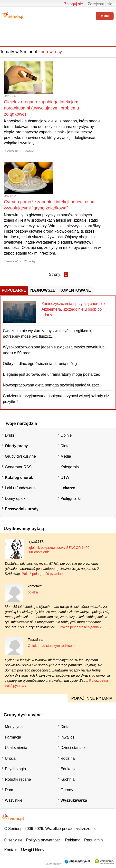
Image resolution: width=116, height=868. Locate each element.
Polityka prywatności (44, 840)
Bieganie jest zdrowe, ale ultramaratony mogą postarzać (51, 374)
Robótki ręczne (18, 779)
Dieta (65, 446)
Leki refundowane (20, 488)
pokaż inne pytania (92, 698)
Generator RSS (18, 467)
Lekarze (68, 488)
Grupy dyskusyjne (20, 456)
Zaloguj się (73, 4)
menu (105, 16)
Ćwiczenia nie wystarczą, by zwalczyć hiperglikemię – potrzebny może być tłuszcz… (49, 334)
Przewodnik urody (22, 509)
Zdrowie (29, 151)
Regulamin (93, 840)
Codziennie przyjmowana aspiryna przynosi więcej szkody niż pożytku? (56, 399)
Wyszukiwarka (74, 800)
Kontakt (11, 850)
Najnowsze (43, 290)
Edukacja (68, 769)
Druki (9, 435)
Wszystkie (14, 800)
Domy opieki (16, 498)
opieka (33, 592)
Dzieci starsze (73, 748)
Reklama (73, 840)
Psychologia (15, 769)
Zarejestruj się (100, 4)
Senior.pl (11, 151)
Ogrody (67, 790)
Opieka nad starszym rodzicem (51, 646)
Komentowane (75, 290)
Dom (9, 790)
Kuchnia (68, 779)
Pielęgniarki (71, 498)
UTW (65, 478)
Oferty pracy (16, 446)
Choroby (29, 261)
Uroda (10, 758)
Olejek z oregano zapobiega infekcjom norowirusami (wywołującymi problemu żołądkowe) (41, 108)
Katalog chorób (19, 478)
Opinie (66, 435)
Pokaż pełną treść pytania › (42, 574)
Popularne (14, 290)
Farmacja (13, 737)
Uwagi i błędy (33, 850)
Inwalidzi (68, 737)
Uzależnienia (16, 748)
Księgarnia (70, 467)
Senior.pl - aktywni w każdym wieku (13, 15)
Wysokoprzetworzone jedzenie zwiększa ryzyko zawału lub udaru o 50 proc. (54, 350)
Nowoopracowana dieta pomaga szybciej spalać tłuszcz (51, 385)
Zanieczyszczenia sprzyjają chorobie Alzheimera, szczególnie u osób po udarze (73, 309)
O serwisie (13, 840)
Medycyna (14, 727)
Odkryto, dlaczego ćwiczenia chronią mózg (40, 364)
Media (66, 456)
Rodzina (68, 758)
